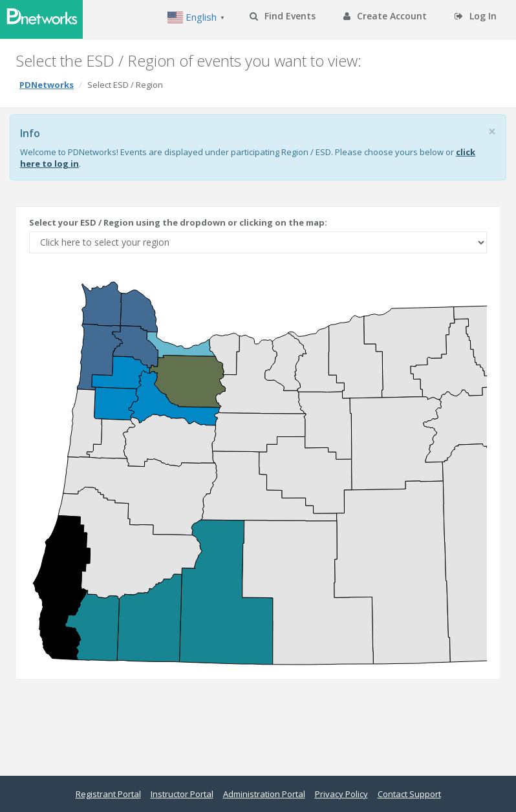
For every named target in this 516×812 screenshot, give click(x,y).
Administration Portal (264, 794)
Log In (476, 16)
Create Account (385, 16)
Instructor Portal (182, 794)
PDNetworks (47, 85)
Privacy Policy (341, 794)
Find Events (283, 16)
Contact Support (409, 794)
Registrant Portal (108, 794)
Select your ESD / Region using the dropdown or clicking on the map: (179, 222)
